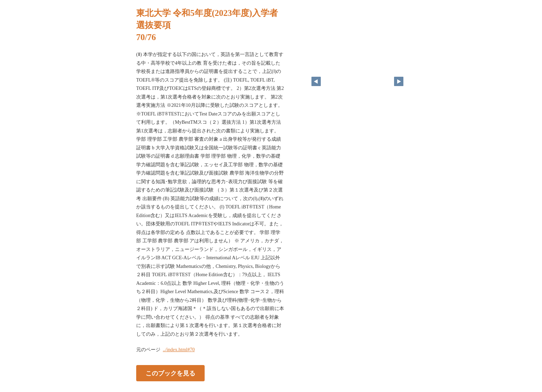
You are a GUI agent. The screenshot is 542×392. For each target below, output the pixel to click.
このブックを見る (170, 373)
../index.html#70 (179, 350)
